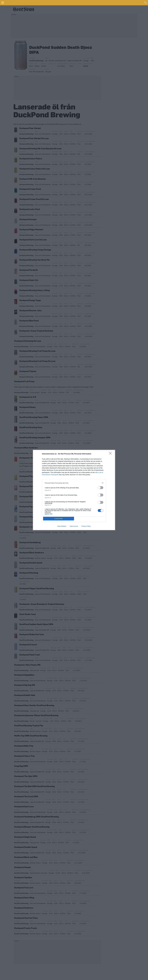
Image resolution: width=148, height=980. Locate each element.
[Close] (111, 454)
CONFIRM (59, 519)
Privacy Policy (86, 526)
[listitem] (74, 483)
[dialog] (74, 490)
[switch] (101, 488)
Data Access (74, 526)
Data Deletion (62, 526)
